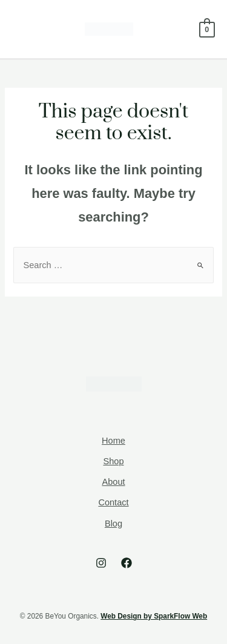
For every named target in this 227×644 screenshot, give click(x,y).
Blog (113, 524)
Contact (113, 502)
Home (113, 441)
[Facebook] (127, 563)
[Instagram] (101, 563)
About (113, 482)
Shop (113, 461)
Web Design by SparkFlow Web (154, 616)
